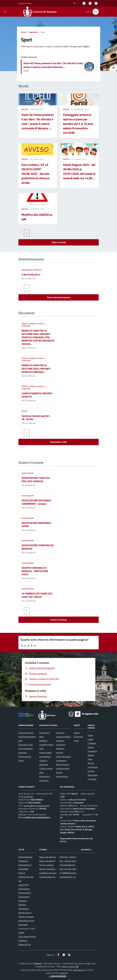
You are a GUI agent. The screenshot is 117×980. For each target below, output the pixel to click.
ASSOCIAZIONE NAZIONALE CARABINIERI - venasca (36, 502)
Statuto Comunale (26, 917)
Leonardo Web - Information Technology (76, 877)
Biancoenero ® (79, 970)
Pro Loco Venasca (46, 865)
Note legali (23, 925)
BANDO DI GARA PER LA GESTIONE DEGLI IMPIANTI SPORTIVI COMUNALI (36, 369)
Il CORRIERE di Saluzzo (69, 873)
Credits (21, 933)
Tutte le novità (58, 242)
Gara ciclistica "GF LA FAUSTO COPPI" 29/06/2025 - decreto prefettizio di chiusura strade (36, 174)
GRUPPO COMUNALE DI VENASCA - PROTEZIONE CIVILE (35, 571)
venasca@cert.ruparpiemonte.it (37, 806)
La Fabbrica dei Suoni (48, 873)
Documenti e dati (58, 442)
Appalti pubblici (45, 753)
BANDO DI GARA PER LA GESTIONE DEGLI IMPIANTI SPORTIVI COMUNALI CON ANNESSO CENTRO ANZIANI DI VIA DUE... (38, 337)
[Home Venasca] (41, 12)
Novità (25, 109)
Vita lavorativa (62, 776)
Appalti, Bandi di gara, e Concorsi (33, 325)
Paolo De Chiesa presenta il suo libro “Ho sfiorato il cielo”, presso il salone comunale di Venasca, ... (54, 65)
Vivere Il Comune (59, 620)
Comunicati (78, 737)
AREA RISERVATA (57, 976)
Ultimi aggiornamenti (27, 936)
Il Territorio (92, 743)
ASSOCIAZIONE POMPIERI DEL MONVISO (38, 547)
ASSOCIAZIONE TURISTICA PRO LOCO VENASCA (36, 480)
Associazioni (28, 473)
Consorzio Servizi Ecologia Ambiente (54, 877)
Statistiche (23, 940)
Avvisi (24, 411)
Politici (21, 760)
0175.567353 (27, 797)
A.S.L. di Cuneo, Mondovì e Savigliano (75, 869)
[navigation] (5, 11)
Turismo (59, 772)
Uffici (20, 741)
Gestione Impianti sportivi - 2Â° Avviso (36, 418)
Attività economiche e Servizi (93, 767)
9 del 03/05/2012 (31, 275)
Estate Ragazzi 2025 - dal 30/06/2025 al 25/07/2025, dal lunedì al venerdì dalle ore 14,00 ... (79, 171)
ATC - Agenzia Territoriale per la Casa (75, 861)
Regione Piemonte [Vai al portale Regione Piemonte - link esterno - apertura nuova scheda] (25, 3)
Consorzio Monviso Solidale (71, 865)
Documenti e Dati (26, 745)
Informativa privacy (26, 921)
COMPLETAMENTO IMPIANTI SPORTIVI (37, 395)
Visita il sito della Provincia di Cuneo (54, 861)
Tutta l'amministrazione (58, 297)
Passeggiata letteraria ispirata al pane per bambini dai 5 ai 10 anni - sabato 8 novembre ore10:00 (79, 124)
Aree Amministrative (27, 737)
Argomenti (33, 32)
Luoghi (90, 739)
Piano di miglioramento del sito (26, 877)
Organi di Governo (26, 733)
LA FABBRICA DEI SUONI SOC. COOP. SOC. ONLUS (37, 595)
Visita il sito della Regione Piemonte (54, 857)
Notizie (77, 733)
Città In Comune (68, 966)
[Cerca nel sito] (96, 12)
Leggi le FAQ (24, 885)
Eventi (90, 735)
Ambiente (43, 741)
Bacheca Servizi (25, 913)
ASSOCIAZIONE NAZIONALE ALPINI (36, 525)
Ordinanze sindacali (32, 270)
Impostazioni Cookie (27, 929)
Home (23, 32)
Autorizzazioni (45, 757)
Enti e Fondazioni (26, 749)
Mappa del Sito (25, 944)
